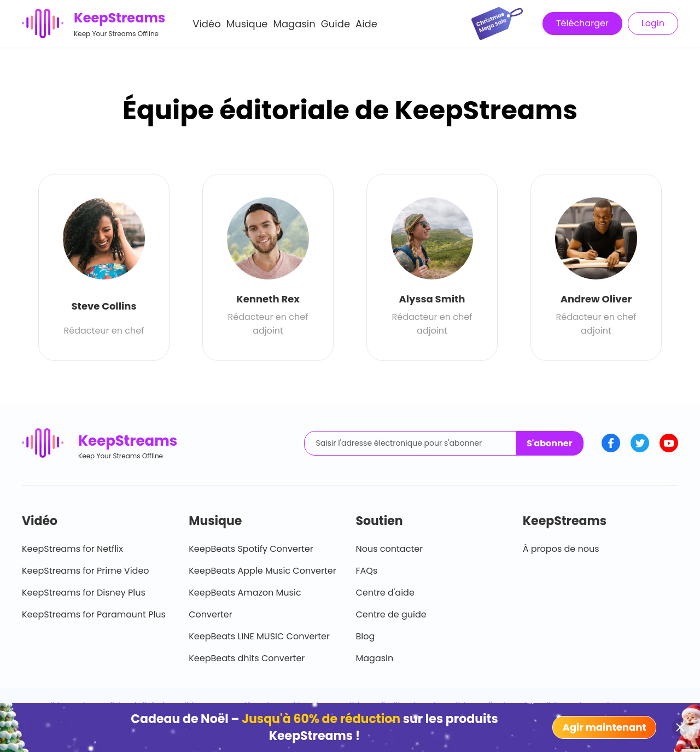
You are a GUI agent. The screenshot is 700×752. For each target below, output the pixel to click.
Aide (366, 24)
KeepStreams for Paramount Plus (94, 614)
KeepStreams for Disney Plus (84, 593)
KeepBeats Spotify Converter (251, 549)
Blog (366, 636)
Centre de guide (391, 614)
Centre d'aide (385, 593)
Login (653, 23)
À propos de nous (561, 549)
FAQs (367, 571)
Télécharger (582, 23)
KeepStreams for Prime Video (86, 571)
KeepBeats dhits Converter (247, 658)
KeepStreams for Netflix (72, 549)
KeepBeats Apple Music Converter (262, 571)
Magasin (294, 24)
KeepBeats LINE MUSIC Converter (259, 636)
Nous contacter (390, 549)
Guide (336, 24)
